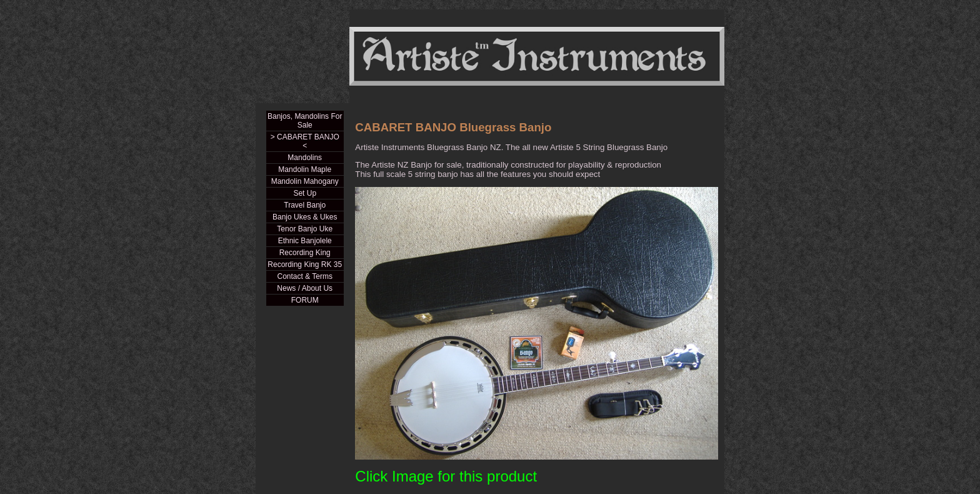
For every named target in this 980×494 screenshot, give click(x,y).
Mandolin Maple (305, 169)
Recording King (305, 253)
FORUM (305, 300)
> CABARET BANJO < (305, 141)
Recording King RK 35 (305, 265)
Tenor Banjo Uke (305, 229)
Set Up (305, 193)
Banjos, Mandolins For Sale (305, 121)
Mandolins (305, 158)
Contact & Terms (304, 276)
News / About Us (305, 288)
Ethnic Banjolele (305, 241)
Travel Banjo (305, 205)
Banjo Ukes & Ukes (305, 217)
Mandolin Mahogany (305, 181)
